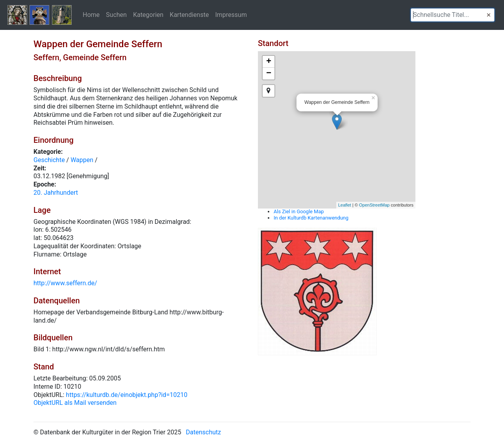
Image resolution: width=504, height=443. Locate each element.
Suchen (116, 15)
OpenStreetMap (374, 205)
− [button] (269, 74)
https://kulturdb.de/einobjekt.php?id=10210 (127, 395)
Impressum (231, 15)
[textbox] (453, 15)
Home (91, 15)
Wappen (82, 160)
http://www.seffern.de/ (65, 283)
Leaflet (345, 205)
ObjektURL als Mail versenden (75, 403)
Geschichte (49, 160)
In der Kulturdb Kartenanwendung (311, 218)
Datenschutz (203, 432)
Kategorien (148, 15)
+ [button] (269, 62)
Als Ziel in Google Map (299, 211)
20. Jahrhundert (56, 193)
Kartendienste (189, 15)
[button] (489, 15)
